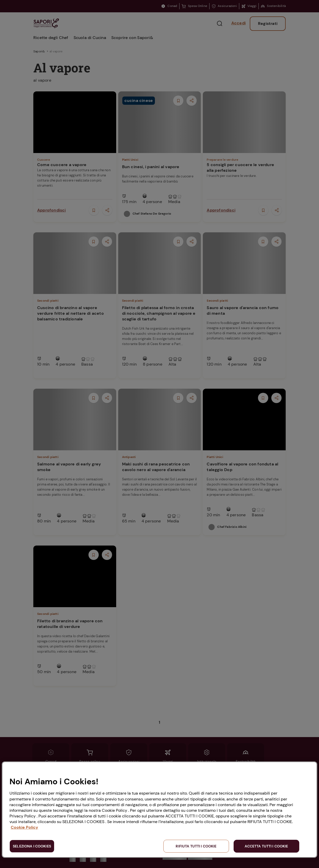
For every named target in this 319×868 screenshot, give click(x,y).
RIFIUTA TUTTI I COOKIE (196, 846)
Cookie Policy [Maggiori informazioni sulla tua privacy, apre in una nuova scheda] (24, 827)
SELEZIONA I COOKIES (32, 846)
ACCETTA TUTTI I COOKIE (266, 846)
